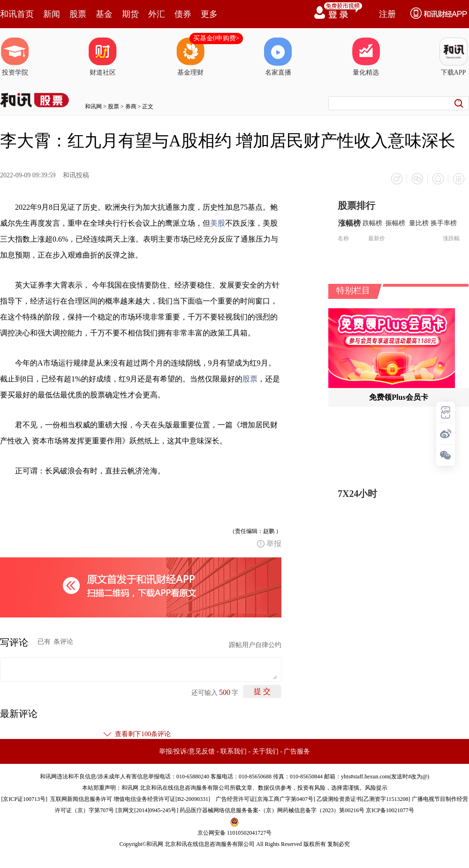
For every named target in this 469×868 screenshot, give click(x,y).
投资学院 (15, 57)
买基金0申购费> (216, 38)
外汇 (157, 14)
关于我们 (265, 751)
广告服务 (297, 751)
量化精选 (366, 57)
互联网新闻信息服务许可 (81, 799)
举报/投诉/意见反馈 (187, 751)
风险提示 (376, 788)
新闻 (52, 14)
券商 (131, 107)
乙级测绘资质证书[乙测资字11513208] (363, 799)
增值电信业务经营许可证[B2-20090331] (162, 799)
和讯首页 (17, 14)
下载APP (454, 57)
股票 (78, 14)
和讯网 (93, 107)
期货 (130, 14)
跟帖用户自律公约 (255, 645)
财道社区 (103, 57)
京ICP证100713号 (24, 799)
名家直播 (278, 57)
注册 (387, 14)
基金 (104, 14)
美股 (218, 223)
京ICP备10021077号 (390, 810)
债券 (183, 14)
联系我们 (234, 751)
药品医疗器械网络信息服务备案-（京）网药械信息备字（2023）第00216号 (272, 810)
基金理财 (190, 57)
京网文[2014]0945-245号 (147, 810)
